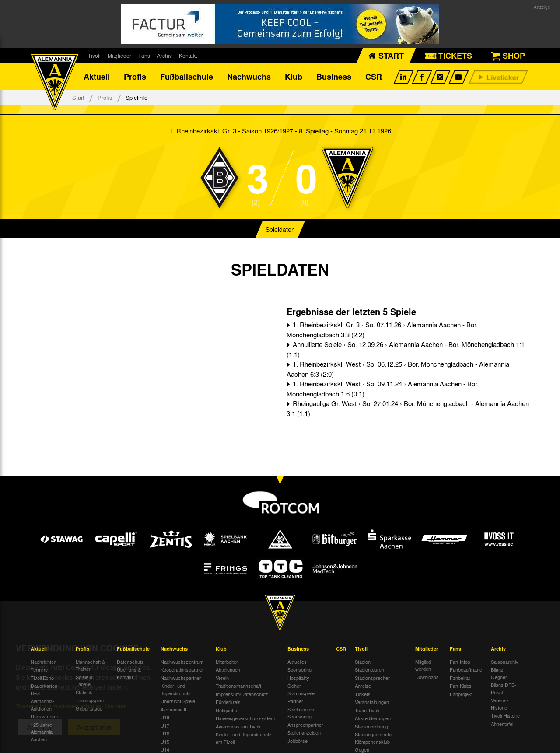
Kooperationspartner (182, 669)
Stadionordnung (371, 726)
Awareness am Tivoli (238, 726)
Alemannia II (173, 709)
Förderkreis (228, 702)
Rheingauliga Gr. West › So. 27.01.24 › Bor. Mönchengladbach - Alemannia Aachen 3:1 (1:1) (408, 408)
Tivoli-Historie (505, 715)
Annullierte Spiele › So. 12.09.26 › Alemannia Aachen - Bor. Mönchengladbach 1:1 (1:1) (406, 349)
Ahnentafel (502, 724)
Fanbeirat (460, 678)
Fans (144, 56)
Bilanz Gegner (499, 673)
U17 (165, 725)
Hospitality (298, 678)
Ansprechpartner (305, 725)
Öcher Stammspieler (302, 689)
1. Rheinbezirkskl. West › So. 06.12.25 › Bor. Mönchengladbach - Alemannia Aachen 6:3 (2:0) (398, 369)
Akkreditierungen (373, 718)
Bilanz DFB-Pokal (504, 688)
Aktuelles (297, 662)
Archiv (164, 56)
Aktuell (97, 77)
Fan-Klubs (461, 686)
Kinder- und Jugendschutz (176, 689)
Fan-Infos (460, 662)
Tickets (363, 694)
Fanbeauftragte (466, 669)
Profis (135, 77)
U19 (165, 717)
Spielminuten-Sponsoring (302, 713)
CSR (374, 77)
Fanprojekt (461, 694)
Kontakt (188, 56)
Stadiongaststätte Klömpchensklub (373, 738)
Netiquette (226, 710)
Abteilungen (228, 669)
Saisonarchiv (505, 662)
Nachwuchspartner (181, 678)
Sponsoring (299, 669)
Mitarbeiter (227, 662)
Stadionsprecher (372, 678)
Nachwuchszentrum (182, 662)
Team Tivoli (367, 710)
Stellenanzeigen (304, 732)
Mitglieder (119, 56)
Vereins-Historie (500, 704)
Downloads (427, 677)
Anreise (363, 686)
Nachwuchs (249, 77)
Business (334, 77)
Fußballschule (187, 77)
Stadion (363, 662)
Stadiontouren (369, 669)
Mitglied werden (423, 665)
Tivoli (94, 56)
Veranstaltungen (372, 702)
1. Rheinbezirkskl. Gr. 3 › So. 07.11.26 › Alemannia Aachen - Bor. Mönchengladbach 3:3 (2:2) (382, 330)
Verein (222, 678)
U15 (165, 742)
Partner (295, 701)
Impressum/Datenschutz (242, 694)
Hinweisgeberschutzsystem (245, 718)
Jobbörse (297, 741)
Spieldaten (280, 229)
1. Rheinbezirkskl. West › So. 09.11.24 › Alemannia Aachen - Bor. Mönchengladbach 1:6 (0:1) (383, 389)
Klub (294, 77)
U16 (165, 733)
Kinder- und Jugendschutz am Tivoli (244, 738)
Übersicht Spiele (178, 701)
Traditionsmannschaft (238, 686)
